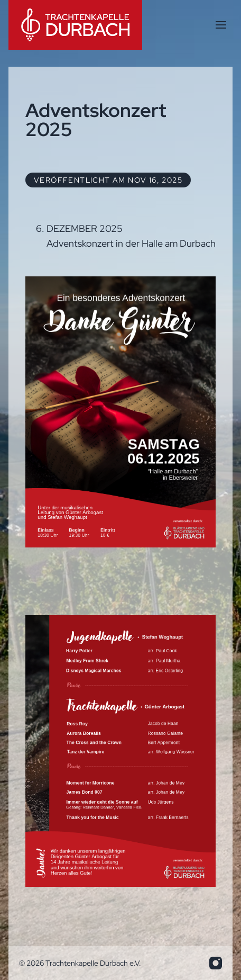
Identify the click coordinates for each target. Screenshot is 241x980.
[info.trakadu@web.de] (216, 963)
